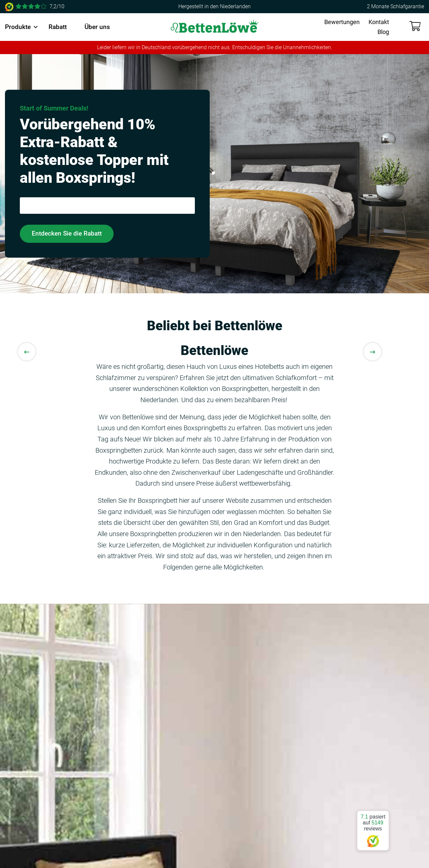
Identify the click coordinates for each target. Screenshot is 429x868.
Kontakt (379, 22)
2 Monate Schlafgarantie (395, 6)
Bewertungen (342, 22)
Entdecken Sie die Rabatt (67, 233)
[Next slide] (373, 352)
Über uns (97, 27)
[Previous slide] (27, 352)
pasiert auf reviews (373, 828)
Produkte (18, 27)
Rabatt (58, 27)
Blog (383, 32)
